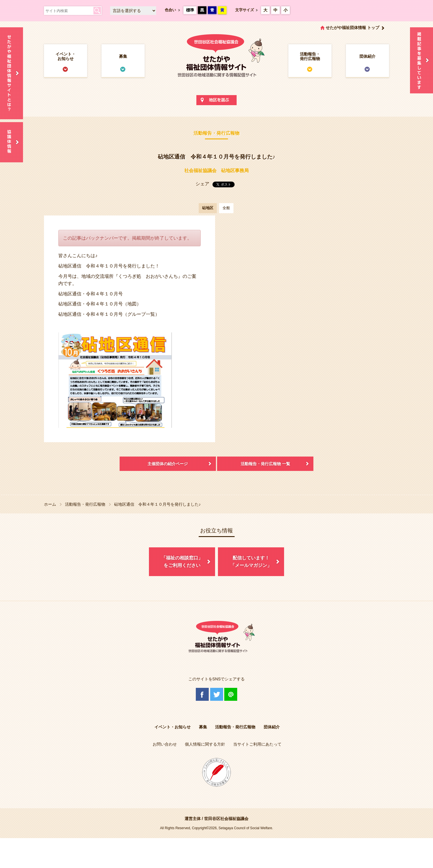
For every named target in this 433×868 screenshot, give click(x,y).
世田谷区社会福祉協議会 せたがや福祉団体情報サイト (217, 61)
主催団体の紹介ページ (168, 464)
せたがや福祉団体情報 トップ (352, 28)
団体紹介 (367, 56)
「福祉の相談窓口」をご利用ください (182, 562)
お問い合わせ (165, 744)
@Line (231, 694)
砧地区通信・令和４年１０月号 (91, 294)
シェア (202, 184)
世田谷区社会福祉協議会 (226, 819)
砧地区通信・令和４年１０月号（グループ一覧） (109, 314)
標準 (190, 10)
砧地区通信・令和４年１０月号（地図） (100, 304)
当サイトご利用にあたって (257, 744)
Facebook (202, 694)
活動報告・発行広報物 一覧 (265, 464)
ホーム (50, 504)
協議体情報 (12, 142)
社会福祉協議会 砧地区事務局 (217, 171)
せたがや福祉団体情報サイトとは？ (12, 73)
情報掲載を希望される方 (421, 60)
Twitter (217, 694)
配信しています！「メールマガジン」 (251, 562)
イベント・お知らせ (66, 56)
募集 (123, 56)
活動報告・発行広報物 (310, 56)
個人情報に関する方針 (205, 744)
